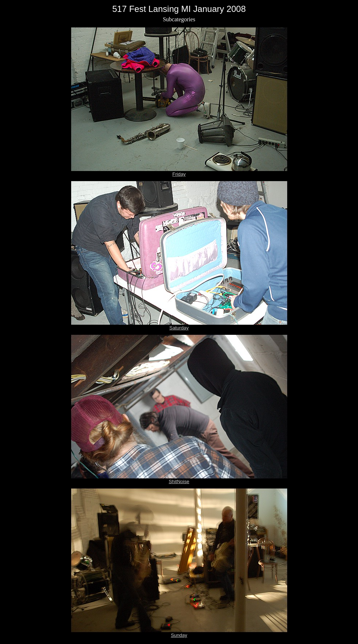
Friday (179, 174)
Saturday (179, 328)
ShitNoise (179, 481)
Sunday (179, 635)
